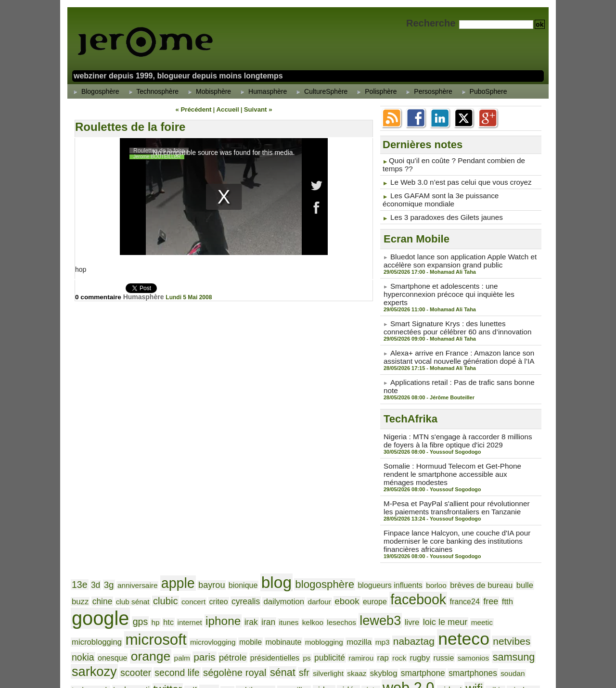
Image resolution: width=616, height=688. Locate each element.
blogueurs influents (363, 548)
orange (390, 600)
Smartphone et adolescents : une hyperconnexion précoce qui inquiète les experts (456, 286)
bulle (486, 548)
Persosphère (428, 91)
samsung (254, 615)
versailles (441, 627)
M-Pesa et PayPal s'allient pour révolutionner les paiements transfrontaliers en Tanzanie (456, 473)
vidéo (491, 627)
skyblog (105, 627)
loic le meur (317, 584)
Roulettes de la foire (130, 126)
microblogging (387, 584)
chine (526, 548)
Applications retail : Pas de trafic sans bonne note (464, 367)
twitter (325, 626)
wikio (175, 642)
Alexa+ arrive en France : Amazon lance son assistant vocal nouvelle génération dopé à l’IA (453, 343)
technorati (292, 627)
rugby (168, 616)
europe (309, 567)
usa (380, 627)
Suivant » (255, 109)
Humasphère (262, 91)
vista (511, 627)
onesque (355, 601)
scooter (335, 615)
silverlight (512, 616)
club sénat (87, 567)
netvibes (297, 601)
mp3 (179, 601)
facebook (349, 565)
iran (155, 584)
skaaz (80, 627)
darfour (258, 567)
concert (143, 567)
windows (201, 642)
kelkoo (196, 584)
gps (502, 567)
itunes (174, 584)
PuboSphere (483, 91)
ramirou (114, 616)
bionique (229, 548)
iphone (114, 583)
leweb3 (258, 582)
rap (135, 616)
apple (169, 546)
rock (150, 616)
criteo (166, 567)
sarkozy (298, 614)
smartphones (186, 627)
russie (191, 616)
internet (83, 584)
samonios (218, 616)
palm (418, 601)
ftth (430, 567)
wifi (156, 640)
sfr (489, 615)
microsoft (441, 582)
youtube (258, 642)
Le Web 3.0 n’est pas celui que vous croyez (455, 181)
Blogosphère (95, 91)
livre (287, 584)
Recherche (432, 23)
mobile (527, 584)
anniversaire (132, 548)
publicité (86, 616)
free (415, 567)
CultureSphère (321, 91)
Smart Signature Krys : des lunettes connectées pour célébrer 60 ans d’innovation (458, 314)
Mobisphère (208, 91)
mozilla (157, 601)
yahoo (230, 641)
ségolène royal (426, 615)
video (468, 627)
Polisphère (375, 91)
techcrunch (254, 627)
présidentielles (503, 601)
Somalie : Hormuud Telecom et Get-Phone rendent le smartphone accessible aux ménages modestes (459, 445)
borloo (405, 548)
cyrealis (190, 567)
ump (363, 627)
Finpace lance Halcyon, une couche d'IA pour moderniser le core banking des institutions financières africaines (451, 506)
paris (439, 601)
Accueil (227, 109)
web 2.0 (95, 640)
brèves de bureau (447, 548)
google (465, 564)
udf (346, 627)
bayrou (200, 548)
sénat (470, 615)
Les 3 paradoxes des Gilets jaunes (442, 215)
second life (374, 615)
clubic (117, 567)
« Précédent (196, 109)
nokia (327, 601)
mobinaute (88, 601)
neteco (253, 599)
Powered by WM (308, 669)
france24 (391, 567)
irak (139, 584)
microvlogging (493, 584)
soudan (223, 627)
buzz (505, 548)
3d (94, 548)
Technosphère (153, 91)
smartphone (141, 627)
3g (106, 548)
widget (133, 642)
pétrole (465, 601)
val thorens (406, 627)
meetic (351, 584)
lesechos (223, 584)
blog (259, 545)
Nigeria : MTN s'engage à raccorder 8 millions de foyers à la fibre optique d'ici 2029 (456, 417)
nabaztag (207, 601)
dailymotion (225, 567)
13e (79, 548)
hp (515, 567)
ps (533, 601)
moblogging (125, 601)
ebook (283, 567)
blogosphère (303, 547)
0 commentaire (100, 296)
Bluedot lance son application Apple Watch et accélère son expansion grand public (454, 257)
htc (527, 567)
